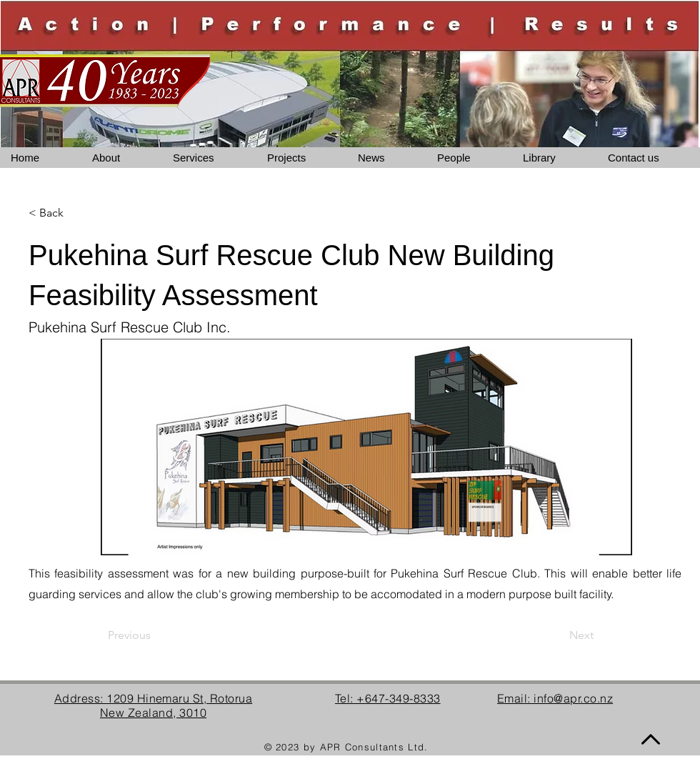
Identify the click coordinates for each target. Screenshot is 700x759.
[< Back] (76, 213)
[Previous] (155, 636)
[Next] (558, 636)
